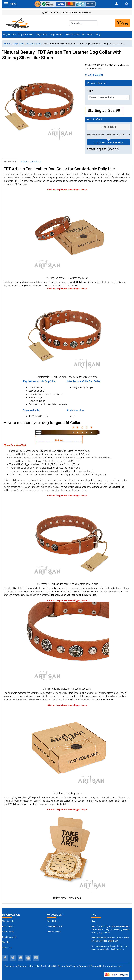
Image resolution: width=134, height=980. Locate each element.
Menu (11, 4)
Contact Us (7, 948)
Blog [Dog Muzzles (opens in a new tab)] (93, 921)
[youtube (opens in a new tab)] (28, 958)
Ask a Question (94, 75)
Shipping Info (8, 921)
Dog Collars (42, 35)
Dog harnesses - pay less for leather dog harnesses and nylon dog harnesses (109, 948)
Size (90, 91)
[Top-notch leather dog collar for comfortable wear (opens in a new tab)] (67, 332)
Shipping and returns (31, 162)
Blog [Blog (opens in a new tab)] (98, 35)
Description (10, 162)
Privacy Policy (8, 926)
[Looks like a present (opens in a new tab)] (67, 853)
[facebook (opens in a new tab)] (5, 958)
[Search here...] (83, 23)
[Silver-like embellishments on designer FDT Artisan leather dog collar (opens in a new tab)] (67, 644)
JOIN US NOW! (72, 35)
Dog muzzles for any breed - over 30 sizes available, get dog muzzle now (110, 939)
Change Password (55, 926)
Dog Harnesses (26, 35)
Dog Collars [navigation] (18, 44)
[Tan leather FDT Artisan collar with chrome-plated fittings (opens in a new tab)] (67, 539)
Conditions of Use (10, 937)
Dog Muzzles (10, 35)
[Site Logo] (17, 23)
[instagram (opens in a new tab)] (36, 958)
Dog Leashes (56, 35)
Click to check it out (109, 143)
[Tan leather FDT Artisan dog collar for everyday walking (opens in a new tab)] (67, 233)
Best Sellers (88, 35)
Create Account (54, 932)
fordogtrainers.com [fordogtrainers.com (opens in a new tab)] (113, 966)
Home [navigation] (7, 44)
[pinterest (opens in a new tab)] (21, 958)
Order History (53, 921)
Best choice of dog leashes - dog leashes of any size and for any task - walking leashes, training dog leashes (111, 929)
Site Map (6, 942)
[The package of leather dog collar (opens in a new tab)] (67, 749)
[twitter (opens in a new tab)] (13, 958)
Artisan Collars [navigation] (34, 44)
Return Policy (8, 932)
